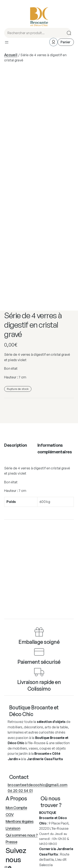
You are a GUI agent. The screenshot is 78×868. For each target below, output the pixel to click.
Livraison (13, 828)
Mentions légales (20, 821)
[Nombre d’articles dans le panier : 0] (66, 42)
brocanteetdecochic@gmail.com (38, 785)
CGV (10, 815)
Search (68, 33)
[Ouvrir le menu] (7, 42)
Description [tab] (16, 445)
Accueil (11, 55)
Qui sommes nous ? (22, 835)
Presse (11, 842)
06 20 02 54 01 (20, 791)
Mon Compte (16, 808)
